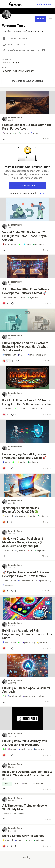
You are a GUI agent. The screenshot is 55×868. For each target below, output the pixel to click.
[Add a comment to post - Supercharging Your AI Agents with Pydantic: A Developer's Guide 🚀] (5, 468)
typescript (20, 516)
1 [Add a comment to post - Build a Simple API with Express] (13, 846)
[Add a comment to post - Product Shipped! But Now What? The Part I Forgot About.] (4, 139)
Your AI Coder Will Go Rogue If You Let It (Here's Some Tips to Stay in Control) (25, 236)
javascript (8, 516)
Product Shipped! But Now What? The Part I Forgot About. (27, 127)
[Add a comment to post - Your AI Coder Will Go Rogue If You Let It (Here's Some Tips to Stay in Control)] (4, 250)
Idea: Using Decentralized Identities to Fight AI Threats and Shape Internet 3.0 (27, 775)
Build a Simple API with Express (23, 836)
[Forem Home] (15, 4)
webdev (7, 133)
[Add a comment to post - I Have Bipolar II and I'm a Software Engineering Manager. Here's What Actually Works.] (8, 361)
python (7, 462)
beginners (23, 133)
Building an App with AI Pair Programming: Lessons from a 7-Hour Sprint (27, 634)
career (22, 298)
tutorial (21, 462)
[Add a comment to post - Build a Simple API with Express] (5, 846)
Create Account (27, 186)
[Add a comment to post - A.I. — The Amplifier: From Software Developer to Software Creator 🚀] (5, 303)
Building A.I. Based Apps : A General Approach (26, 690)
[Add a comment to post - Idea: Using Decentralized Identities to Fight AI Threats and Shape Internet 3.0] (4, 789)
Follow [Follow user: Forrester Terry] (40, 19)
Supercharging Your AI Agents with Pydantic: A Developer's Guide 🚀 (25, 456)
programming (10, 244)
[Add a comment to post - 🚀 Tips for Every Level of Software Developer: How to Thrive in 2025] (5, 591)
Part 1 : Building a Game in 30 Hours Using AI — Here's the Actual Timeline (27, 402)
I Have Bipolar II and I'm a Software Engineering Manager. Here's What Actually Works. (25, 347)
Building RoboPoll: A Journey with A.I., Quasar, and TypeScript (25, 743)
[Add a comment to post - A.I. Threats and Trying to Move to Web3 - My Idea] (4, 819)
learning (12, 749)
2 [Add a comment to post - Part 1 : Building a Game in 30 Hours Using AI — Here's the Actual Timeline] (13, 415)
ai (15, 133)
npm (30, 551)
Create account (43, 4)
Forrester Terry (15, 117)
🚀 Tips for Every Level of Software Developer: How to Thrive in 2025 (26, 574)
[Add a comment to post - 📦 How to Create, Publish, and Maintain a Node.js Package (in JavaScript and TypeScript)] (4, 556)
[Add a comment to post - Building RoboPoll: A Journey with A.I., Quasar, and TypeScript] (5, 755)
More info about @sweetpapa (28, 81)
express (19, 840)
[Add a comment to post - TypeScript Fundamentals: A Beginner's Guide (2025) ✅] (5, 522)
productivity (36, 409)
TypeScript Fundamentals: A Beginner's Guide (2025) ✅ (21, 510)
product (35, 133)
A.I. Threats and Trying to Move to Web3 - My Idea (25, 807)
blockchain (38, 784)
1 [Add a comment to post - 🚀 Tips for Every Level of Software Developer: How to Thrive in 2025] (13, 591)
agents (27, 244)
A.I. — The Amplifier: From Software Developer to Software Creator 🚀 (26, 291)
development (9, 581)
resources (8, 585)
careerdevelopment (37, 355)
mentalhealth (9, 355)
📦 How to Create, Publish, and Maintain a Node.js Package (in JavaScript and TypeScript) (23, 542)
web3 (16, 784)
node (29, 840)
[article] (27, 113)
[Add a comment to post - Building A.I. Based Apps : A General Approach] (4, 702)
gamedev (8, 409)
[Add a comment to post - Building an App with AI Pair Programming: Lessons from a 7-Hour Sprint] (5, 648)
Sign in (41, 193)
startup (7, 814)
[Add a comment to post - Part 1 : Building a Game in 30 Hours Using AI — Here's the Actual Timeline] (5, 415)
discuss (7, 784)
